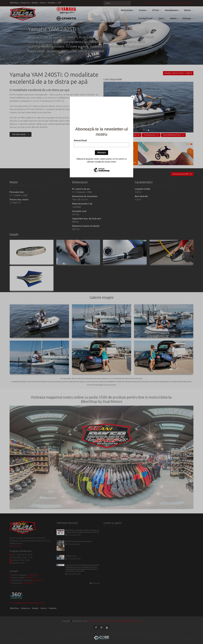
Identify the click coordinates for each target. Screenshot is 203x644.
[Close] (133, 97)
